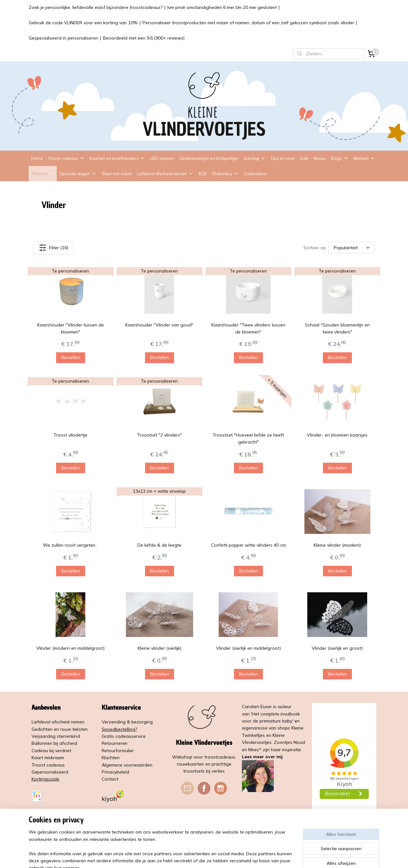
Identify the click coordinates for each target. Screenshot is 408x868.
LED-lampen (162, 158)
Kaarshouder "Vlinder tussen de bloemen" (71, 328)
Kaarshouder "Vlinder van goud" (159, 325)
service (138, 736)
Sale (304, 158)
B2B (203, 174)
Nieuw (320, 158)
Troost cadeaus (66, 158)
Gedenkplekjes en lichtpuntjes (209, 158)
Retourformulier (118, 751)
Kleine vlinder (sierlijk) (160, 648)
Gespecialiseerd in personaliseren (63, 38)
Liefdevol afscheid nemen (165, 174)
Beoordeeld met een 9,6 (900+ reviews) (144, 38)
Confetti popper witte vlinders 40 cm (248, 545)
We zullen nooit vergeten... (70, 545)
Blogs (340, 158)
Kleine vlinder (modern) (337, 545)
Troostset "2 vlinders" (160, 435)
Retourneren (115, 743)
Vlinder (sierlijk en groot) (337, 648)
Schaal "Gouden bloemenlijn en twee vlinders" (337, 328)
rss (201, 856)
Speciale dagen (78, 174)
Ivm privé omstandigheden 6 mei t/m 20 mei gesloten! (222, 7)
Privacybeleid (115, 772)
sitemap (189, 856)
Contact (110, 779)
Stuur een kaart (117, 174)
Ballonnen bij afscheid (54, 743)
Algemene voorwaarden (127, 765)
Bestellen (71, 357)
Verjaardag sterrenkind (56, 736)
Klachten (111, 758)
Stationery (225, 174)
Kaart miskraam (48, 758)
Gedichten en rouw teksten (60, 729)
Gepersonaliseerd (50, 772)
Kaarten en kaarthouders (117, 158)
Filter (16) (54, 248)
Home (37, 158)
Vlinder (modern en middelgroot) (70, 648)
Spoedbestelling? (119, 729)
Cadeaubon (255, 174)
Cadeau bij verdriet (51, 751)
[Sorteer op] (351, 248)
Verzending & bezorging (127, 722)
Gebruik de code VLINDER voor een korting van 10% (83, 23)
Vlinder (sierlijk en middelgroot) (248, 648)
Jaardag (255, 158)
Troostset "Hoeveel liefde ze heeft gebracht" (248, 438)
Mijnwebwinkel (274, 856)
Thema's (43, 174)
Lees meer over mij (262, 757)
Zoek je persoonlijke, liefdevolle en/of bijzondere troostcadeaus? (96, 7)
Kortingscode (45, 779)
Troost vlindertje (70, 435)
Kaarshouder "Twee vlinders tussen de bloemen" (248, 328)
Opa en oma (283, 158)
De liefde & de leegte (159, 545)
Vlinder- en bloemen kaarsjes (337, 435)
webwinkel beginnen (223, 856)
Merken (364, 158)
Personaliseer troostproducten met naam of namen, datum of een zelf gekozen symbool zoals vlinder (248, 23)
